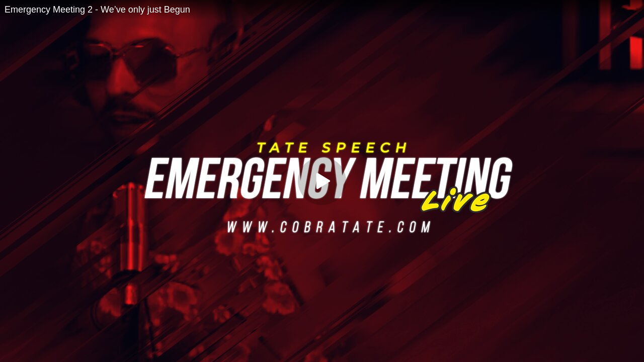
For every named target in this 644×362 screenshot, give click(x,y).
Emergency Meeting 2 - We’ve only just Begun (97, 10)
